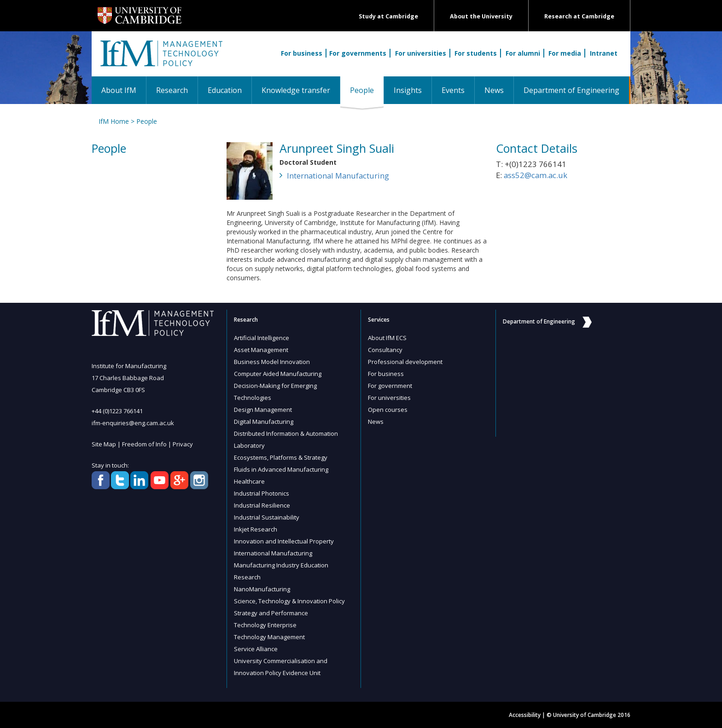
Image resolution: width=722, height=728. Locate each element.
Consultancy (385, 350)
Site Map (104, 444)
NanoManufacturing (262, 589)
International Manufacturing (338, 176)
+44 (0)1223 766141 (117, 411)
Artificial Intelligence (262, 338)
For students (476, 53)
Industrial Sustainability (267, 517)
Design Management (263, 410)
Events (453, 90)
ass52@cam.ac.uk (536, 175)
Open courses (388, 410)
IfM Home (114, 121)
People (367, 90)
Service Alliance (256, 649)
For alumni (523, 53)
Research (172, 90)
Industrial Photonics (262, 493)
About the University (481, 16)
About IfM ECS (387, 338)
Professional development (405, 362)
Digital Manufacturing (264, 422)
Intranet (604, 53)
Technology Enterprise (265, 625)
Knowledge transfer (296, 90)
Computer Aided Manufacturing (278, 374)
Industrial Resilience (262, 505)
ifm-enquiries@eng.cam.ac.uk (133, 423)
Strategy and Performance (271, 613)
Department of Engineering (571, 90)
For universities (421, 53)
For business (302, 53)
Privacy (183, 444)
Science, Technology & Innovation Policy (289, 601)
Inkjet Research (256, 529)
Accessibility (525, 715)
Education (225, 90)
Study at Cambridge (388, 16)
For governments (358, 53)
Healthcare (249, 481)
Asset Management (261, 350)
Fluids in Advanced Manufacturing (281, 469)
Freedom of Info (144, 444)
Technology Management (269, 637)
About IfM (119, 90)
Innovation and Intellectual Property (284, 541)
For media (565, 53)
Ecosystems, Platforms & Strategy (281, 457)
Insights (408, 90)
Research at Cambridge (579, 16)
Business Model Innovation (272, 362)
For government (390, 386)
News (494, 90)
